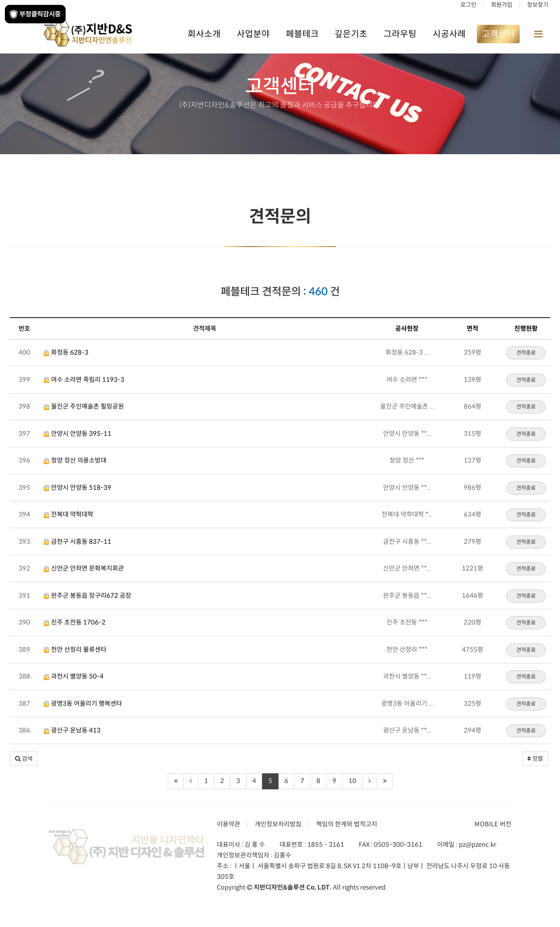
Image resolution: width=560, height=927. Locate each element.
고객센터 (498, 34)
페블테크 (302, 34)
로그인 (468, 5)
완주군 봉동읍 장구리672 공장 (87, 596)
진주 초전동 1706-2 (75, 622)
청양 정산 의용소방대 (75, 460)
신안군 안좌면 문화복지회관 (84, 568)
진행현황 (526, 329)
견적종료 (526, 353)
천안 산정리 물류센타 (75, 650)
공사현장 (407, 329)
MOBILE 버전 (493, 824)
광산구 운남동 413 (72, 730)
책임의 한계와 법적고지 (347, 824)
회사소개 (204, 34)
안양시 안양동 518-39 (78, 488)
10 (352, 781)
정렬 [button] (535, 758)
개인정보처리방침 (278, 824)
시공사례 (449, 34)
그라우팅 (400, 34)
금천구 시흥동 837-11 (78, 542)
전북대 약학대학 (69, 514)
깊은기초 (351, 34)
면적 (472, 329)
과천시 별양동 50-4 (74, 676)
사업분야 (253, 34)
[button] (24, 759)
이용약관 (228, 824)
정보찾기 (538, 5)
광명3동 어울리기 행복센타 (83, 704)
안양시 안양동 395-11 (78, 434)
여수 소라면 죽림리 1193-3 (84, 380)
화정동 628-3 (66, 352)
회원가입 (502, 5)
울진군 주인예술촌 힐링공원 (84, 406)
